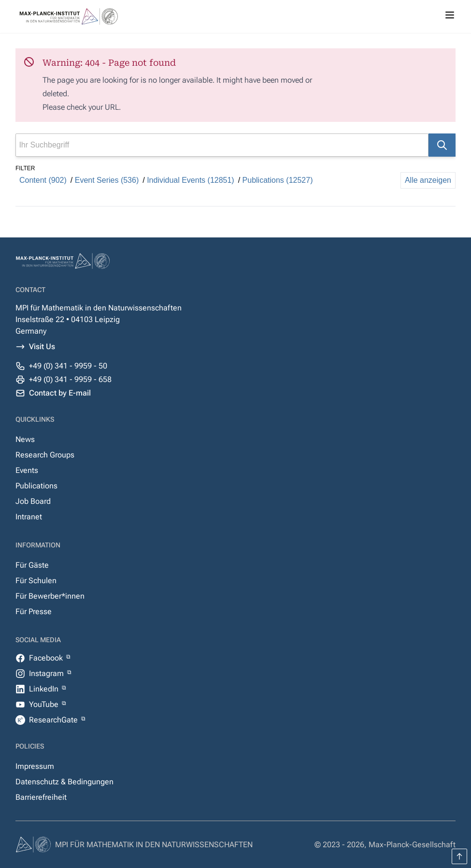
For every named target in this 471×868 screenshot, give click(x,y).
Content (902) (43, 180)
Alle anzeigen (428, 180)
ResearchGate (54, 720)
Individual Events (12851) (191, 180)
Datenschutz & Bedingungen (64, 782)
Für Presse (34, 611)
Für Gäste (32, 565)
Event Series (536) (107, 180)
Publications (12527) (278, 180)
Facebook (47, 658)
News (25, 439)
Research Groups (45, 455)
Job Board (33, 501)
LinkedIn (45, 689)
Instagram (47, 673)
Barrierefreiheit (41, 797)
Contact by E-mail (60, 393)
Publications (36, 486)
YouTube (45, 704)
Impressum (35, 766)
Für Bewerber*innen (50, 596)
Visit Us (42, 346)
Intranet (29, 517)
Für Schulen (36, 581)
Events (27, 470)
